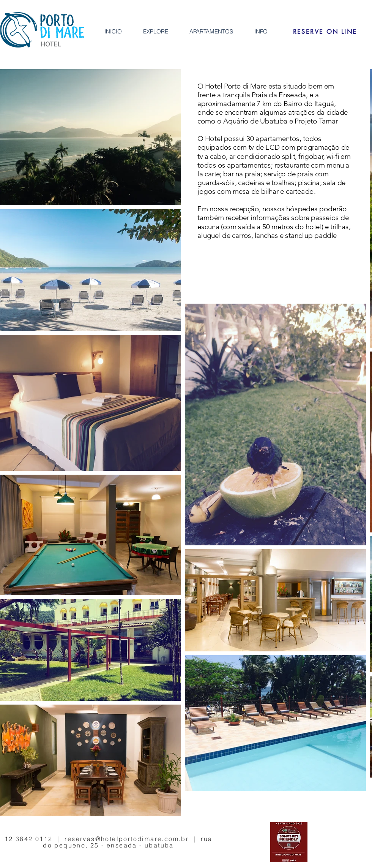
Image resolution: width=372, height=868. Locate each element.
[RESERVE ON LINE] (325, 32)
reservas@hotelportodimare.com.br (127, 839)
